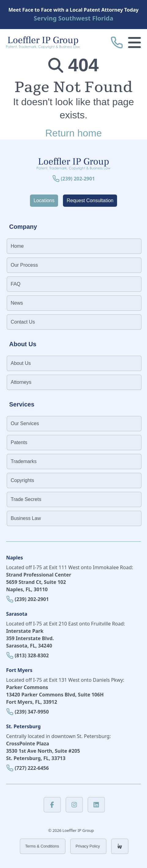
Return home (73, 133)
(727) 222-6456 (32, 768)
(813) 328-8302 (32, 655)
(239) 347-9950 (32, 712)
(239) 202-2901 (32, 599)
